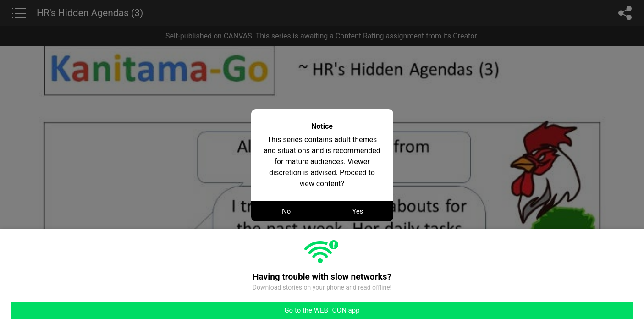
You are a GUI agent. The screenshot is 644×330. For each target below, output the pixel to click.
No (286, 211)
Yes (358, 211)
